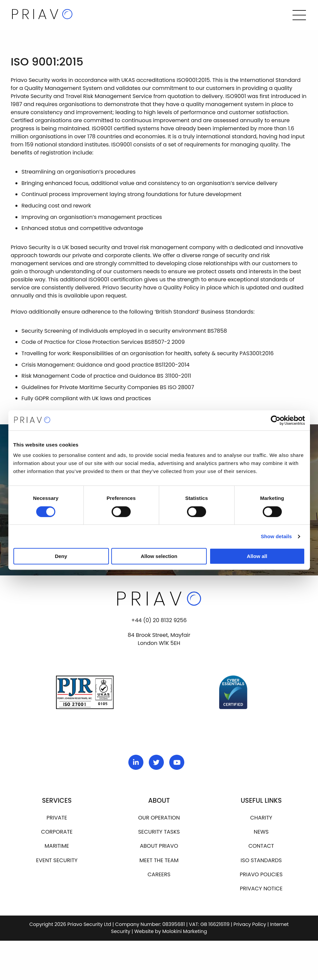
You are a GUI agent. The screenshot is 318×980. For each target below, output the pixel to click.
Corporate (57, 832)
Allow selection (159, 556)
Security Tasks (159, 832)
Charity (261, 818)
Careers (159, 875)
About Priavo (159, 846)
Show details (276, 536)
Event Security (57, 861)
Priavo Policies (261, 875)
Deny (61, 556)
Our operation (159, 818)
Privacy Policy (250, 925)
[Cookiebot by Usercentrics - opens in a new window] (276, 420)
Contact (261, 846)
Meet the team (159, 861)
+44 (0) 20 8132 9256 (159, 621)
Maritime (57, 846)
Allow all (257, 556)
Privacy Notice (261, 889)
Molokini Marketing (184, 932)
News (261, 832)
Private (57, 818)
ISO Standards (261, 861)
